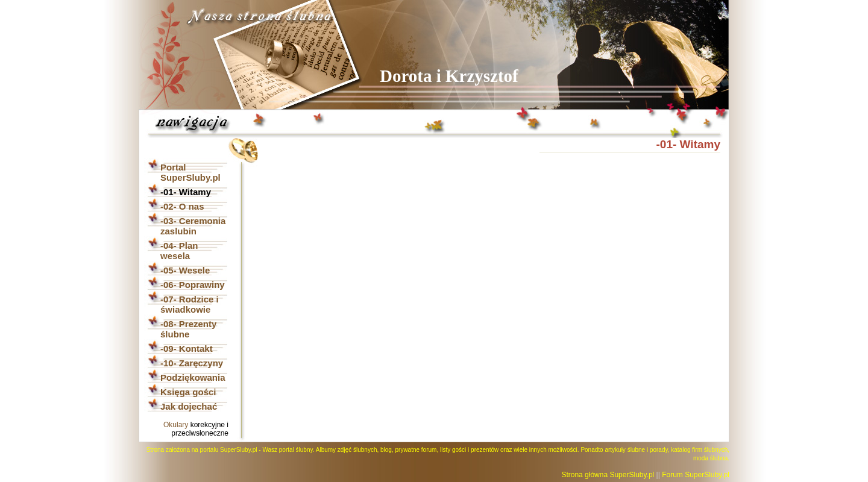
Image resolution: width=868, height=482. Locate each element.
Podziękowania (193, 377)
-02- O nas (182, 206)
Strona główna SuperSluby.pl (608, 475)
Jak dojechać (189, 406)
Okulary (176, 425)
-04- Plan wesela (179, 251)
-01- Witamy (186, 192)
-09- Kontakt (187, 349)
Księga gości (188, 392)
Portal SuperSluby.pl (190, 172)
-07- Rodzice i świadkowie (190, 304)
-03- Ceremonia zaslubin (193, 226)
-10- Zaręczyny (192, 363)
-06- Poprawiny (193, 285)
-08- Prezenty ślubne (188, 329)
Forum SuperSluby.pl (696, 475)
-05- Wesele (185, 270)
